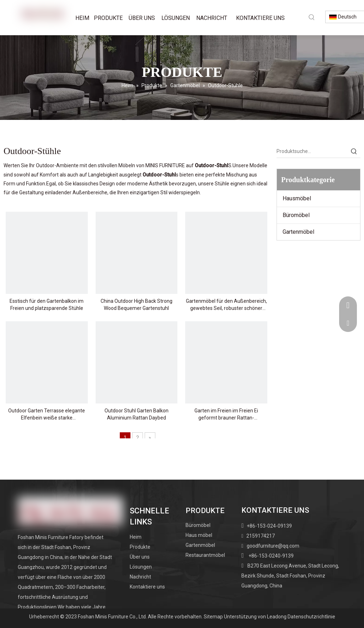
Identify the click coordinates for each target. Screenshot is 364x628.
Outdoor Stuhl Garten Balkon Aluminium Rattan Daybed (136, 414)
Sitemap (213, 617)
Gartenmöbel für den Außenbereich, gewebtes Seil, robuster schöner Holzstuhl (226, 305)
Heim (136, 537)
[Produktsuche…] (312, 151)
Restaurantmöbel (205, 555)
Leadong (277, 617)
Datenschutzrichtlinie (311, 617)
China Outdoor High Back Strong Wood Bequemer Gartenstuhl (136, 305)
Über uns (140, 557)
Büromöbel (296, 215)
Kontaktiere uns (147, 587)
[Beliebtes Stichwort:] (312, 17)
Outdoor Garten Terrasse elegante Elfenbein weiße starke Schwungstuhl (47, 415)
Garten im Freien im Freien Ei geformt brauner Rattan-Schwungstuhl (226, 415)
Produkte (140, 547)
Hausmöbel (297, 198)
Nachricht (140, 577)
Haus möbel (199, 535)
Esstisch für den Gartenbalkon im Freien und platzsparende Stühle (47, 305)
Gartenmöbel (298, 232)
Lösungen (141, 567)
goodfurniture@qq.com (273, 546)
